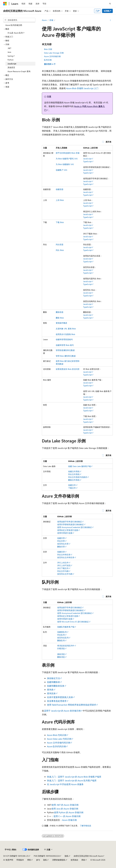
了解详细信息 (85, 826)
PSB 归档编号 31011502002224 (47, 856)
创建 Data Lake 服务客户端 (79, 466)
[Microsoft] (5, 4)
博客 (29, 860)
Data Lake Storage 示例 (54, 53)
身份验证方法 (53, 678)
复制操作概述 (61, 323)
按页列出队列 (63, 638)
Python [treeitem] (11, 60)
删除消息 (61, 657)
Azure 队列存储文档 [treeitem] (14, 25)
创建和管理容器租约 (64, 339)
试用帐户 (107, 11)
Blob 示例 (48, 49)
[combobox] (19, 20)
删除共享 (61, 547)
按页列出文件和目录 (66, 557)
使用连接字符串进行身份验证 (70, 522)
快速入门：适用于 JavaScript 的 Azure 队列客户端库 (72, 780)
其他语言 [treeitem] (11, 67)
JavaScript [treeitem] (12, 64)
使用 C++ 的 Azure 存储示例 (67, 816)
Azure (44, 20)
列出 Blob (60, 250)
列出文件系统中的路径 (78, 477)
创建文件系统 (74, 471)
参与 (38, 860)
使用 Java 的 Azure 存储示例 (65, 809)
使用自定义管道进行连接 (68, 530)
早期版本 (20, 860)
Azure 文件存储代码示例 (59, 743)
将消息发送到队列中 (66, 646)
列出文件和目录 (64, 555)
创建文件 (72, 485)
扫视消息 (61, 648)
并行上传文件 (63, 563)
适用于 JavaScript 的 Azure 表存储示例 (62, 711)
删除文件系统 (74, 480)
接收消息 (61, 654)
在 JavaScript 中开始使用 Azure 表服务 (65, 784)
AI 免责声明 (8, 860)
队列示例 (48, 60)
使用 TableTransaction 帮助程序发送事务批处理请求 (72, 705)
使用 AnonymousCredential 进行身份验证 (75, 527)
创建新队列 (62, 632)
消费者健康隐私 (59, 860)
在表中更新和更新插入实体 (60, 697)
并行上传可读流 (64, 565)
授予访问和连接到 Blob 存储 (68, 153)
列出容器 (60, 244)
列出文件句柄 (63, 571)
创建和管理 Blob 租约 (65, 345)
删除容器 (60, 312)
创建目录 (61, 552)
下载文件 (72, 488)
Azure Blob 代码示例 (57, 735)
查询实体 (51, 693)
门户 (98, 11)
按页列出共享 (63, 544)
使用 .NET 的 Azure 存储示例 (65, 805)
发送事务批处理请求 (57, 701)
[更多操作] (110, 20)
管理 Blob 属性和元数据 (66, 356)
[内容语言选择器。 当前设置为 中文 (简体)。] (11, 850)
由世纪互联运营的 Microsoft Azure (88, 856)
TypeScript (88, 161)
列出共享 (61, 541)
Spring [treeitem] (10, 56)
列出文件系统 (74, 474)
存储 (51, 20)
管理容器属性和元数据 (65, 350)
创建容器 (60, 189)
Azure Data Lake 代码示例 (59, 739)
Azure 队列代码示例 (56, 746)
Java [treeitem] (9, 52)
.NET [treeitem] (9, 48)
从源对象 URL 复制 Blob (66, 329)
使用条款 (74, 860)
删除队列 (61, 640)
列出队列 (61, 635)
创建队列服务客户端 (66, 627)
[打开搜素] (110, 4)
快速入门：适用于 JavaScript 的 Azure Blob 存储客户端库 (74, 777)
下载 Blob (60, 222)
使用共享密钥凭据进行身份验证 (70, 524)
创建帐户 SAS (62, 170)
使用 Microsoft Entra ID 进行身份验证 (73, 622)
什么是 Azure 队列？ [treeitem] (16, 33)
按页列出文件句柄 (65, 574)
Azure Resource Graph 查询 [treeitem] (19, 71)
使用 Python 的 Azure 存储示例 (69, 812)
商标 (83, 860)
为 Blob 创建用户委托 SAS (67, 159)
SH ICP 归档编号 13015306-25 (16, 856)
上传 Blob (60, 200)
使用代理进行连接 (65, 533)
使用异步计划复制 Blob (65, 334)
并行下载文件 (63, 568)
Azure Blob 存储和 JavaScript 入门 (82, 88)
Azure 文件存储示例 (52, 56)
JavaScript (87, 159)
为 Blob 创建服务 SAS (65, 164)
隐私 (67, 856)
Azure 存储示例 (69, 820)
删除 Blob (60, 318)
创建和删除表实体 (56, 686)
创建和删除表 (53, 682)
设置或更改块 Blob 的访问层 (68, 369)
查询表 (50, 690)
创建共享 (61, 538)
